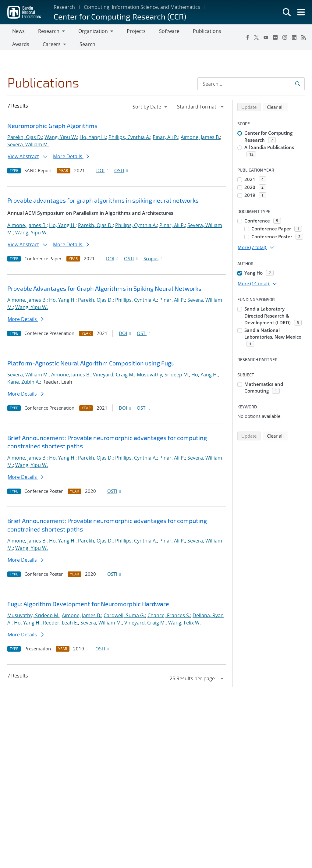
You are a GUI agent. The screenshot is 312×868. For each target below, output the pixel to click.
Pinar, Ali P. (165, 140)
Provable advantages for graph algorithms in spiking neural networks (103, 203)
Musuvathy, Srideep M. (163, 377)
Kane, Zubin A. (24, 384)
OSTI (122, 173)
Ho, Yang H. (93, 140)
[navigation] (151, 109)
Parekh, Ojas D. (25, 140)
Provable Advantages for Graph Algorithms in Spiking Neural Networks (104, 291)
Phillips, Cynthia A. (129, 140)
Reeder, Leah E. (60, 625)
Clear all (277, 109)
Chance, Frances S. (169, 618)
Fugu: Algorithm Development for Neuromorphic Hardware (88, 606)
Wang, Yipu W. (61, 140)
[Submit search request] (298, 86)
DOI (103, 173)
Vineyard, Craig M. (114, 377)
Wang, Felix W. (184, 625)
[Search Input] (251, 86)
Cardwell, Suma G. (124, 618)
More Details (71, 159)
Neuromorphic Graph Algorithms (52, 128)
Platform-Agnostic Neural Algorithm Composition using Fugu (91, 365)
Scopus (153, 261)
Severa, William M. (28, 147)
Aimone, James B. (200, 140)
